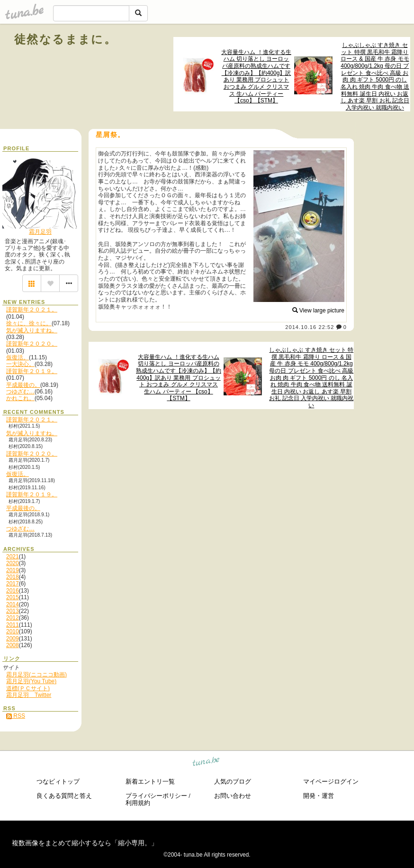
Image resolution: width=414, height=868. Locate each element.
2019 (13, 570)
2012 (13, 618)
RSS (16, 716)
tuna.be (206, 763)
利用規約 (138, 803)
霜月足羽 (40, 232)
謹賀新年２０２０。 (32, 344)
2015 (13, 597)
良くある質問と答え (64, 796)
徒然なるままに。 (65, 39)
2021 (13, 557)
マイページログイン (331, 781)
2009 (13, 639)
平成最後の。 (23, 385)
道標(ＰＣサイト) (28, 688)
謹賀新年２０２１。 (32, 310)
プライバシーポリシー (156, 796)
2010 (13, 631)
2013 (13, 611)
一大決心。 (20, 364)
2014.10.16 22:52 (310, 327)
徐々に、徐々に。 (29, 323)
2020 (13, 563)
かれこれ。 (20, 398)
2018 (13, 577)
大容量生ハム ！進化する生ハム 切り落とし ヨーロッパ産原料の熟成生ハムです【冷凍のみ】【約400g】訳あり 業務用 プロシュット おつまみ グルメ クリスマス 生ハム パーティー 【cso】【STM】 (256, 77)
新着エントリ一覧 (150, 781)
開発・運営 (319, 796)
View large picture (319, 311)
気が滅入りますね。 (32, 330)
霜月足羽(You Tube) (31, 681)
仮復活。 (18, 357)
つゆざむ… (20, 392)
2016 (13, 591)
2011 (13, 625)
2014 (13, 604)
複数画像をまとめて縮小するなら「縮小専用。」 (85, 843)
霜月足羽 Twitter (29, 695)
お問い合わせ (233, 796)
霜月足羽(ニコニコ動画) (36, 675)
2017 (13, 584)
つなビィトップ (58, 781)
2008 (13, 645)
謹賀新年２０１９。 (32, 371)
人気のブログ (233, 781)
